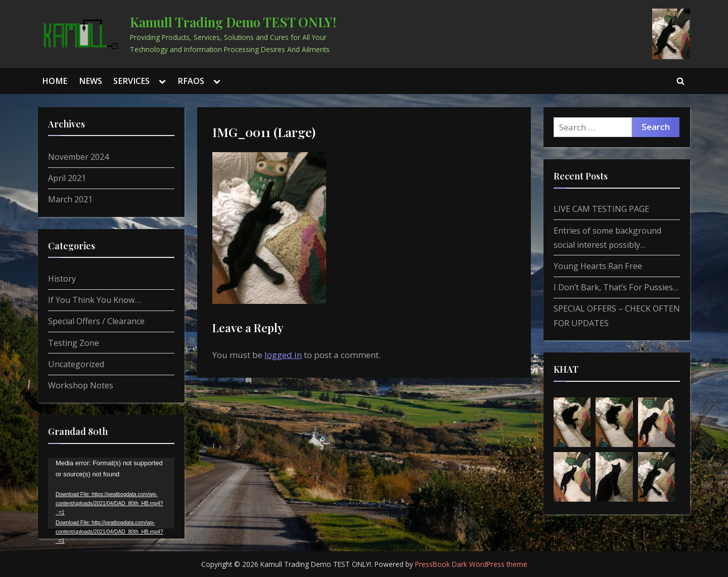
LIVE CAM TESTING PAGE (601, 209)
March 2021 (70, 199)
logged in (283, 355)
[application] (111, 493)
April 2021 (67, 178)
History (62, 279)
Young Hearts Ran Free (598, 266)
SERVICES (131, 81)
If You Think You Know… (94, 300)
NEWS (90, 81)
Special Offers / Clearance (96, 321)
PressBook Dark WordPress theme (471, 564)
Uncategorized (76, 364)
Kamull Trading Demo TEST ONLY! (233, 22)
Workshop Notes (81, 385)
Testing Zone (74, 343)
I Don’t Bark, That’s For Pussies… (616, 287)
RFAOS (191, 81)
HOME (55, 81)
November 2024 (78, 157)
